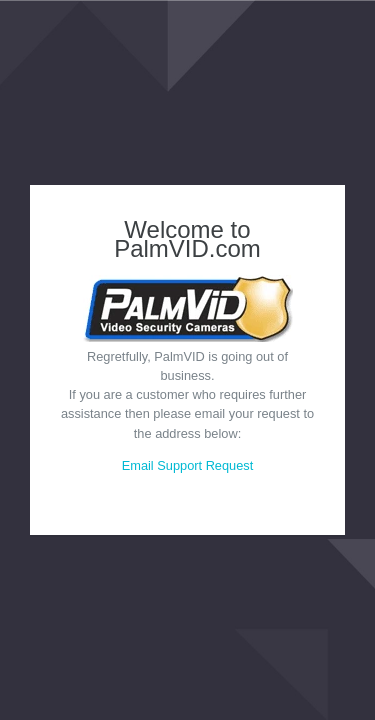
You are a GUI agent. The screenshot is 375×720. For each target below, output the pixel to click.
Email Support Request (188, 465)
